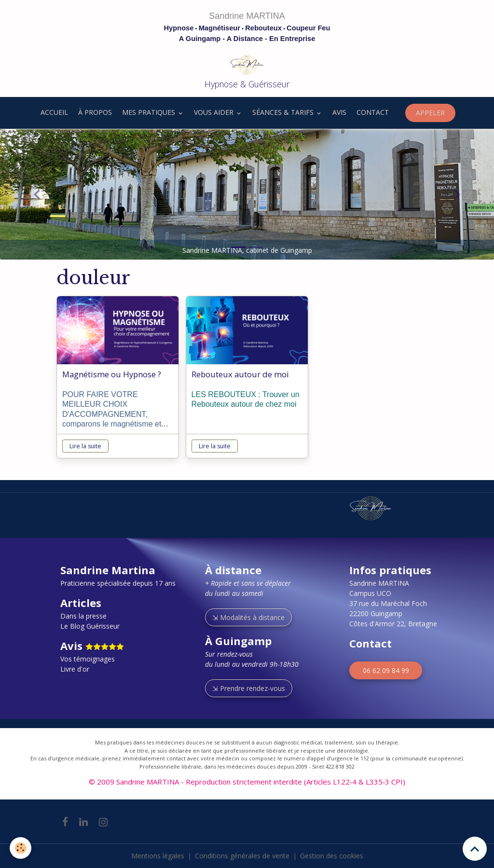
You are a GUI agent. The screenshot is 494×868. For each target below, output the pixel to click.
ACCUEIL (53, 112)
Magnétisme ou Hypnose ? (112, 374)
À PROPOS (95, 112)
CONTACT (373, 112)
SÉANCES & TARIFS (284, 112)
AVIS (339, 112)
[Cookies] (21, 848)
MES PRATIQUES (150, 112)
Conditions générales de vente (242, 856)
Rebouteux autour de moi (240, 374)
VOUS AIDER (215, 112)
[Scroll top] (475, 849)
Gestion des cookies (332, 856)
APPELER (430, 113)
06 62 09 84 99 (386, 670)
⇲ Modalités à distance (248, 617)
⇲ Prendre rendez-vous (249, 688)
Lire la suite (85, 446)
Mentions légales (158, 856)
